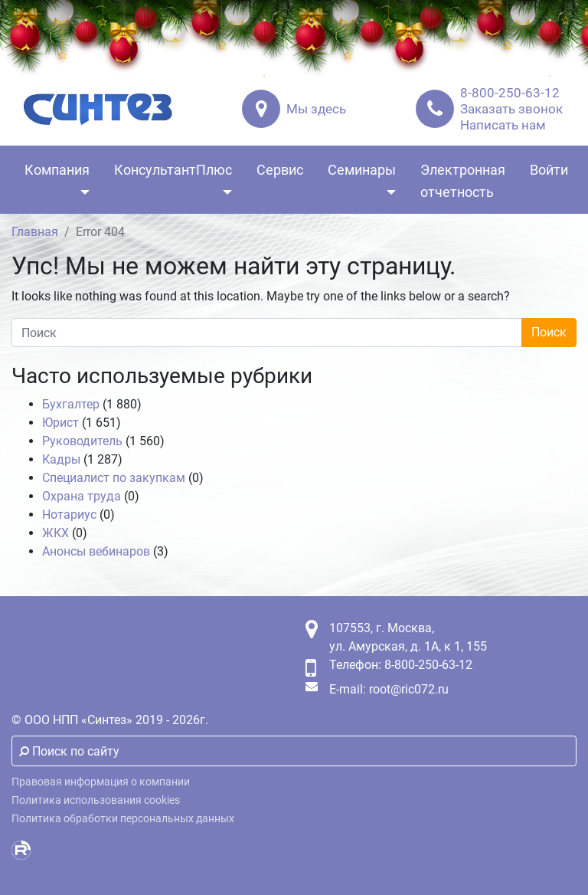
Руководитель (82, 441)
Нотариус (69, 515)
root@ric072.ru (409, 689)
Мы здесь (316, 109)
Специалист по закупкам (114, 478)
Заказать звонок (511, 109)
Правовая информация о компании (101, 782)
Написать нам (503, 125)
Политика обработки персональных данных (123, 819)
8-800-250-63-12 (510, 93)
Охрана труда (82, 496)
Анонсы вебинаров (96, 551)
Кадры (61, 459)
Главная (35, 232)
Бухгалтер (71, 404)
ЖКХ (56, 533)
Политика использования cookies (96, 800)
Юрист (60, 423)
